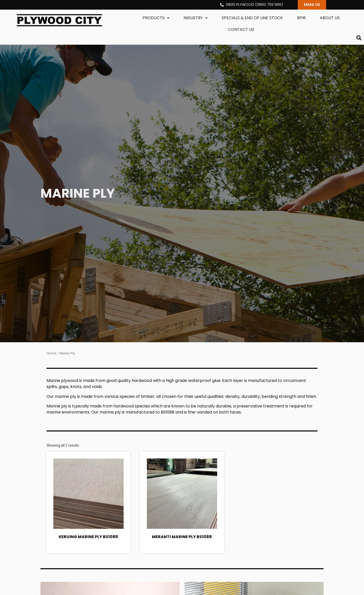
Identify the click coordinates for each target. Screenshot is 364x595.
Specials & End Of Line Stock (252, 18)
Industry (196, 18)
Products (156, 18)
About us (330, 18)
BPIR (301, 18)
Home (52, 354)
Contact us (241, 30)
